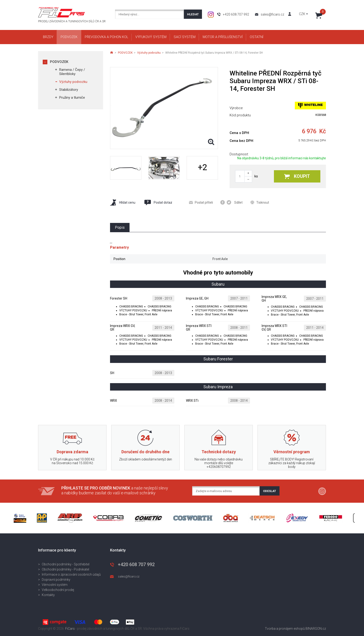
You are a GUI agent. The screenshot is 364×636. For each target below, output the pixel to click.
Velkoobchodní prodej (58, 590)
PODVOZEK (59, 62)
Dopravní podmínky (56, 580)
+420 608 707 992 (236, 14)
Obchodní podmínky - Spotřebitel (66, 564)
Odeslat (270, 491)
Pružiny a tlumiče (72, 98)
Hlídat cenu (123, 202)
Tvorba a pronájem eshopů (285, 629)
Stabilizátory (69, 90)
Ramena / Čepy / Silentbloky (72, 72)
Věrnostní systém (55, 585)
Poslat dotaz (158, 202)
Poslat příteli (201, 202)
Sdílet (231, 202)
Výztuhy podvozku (73, 82)
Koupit (297, 176)
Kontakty (48, 595)
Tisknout (260, 202)
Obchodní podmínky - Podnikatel (65, 569)
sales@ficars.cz (272, 14)
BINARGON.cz (316, 629)
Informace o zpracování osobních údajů (71, 574)
